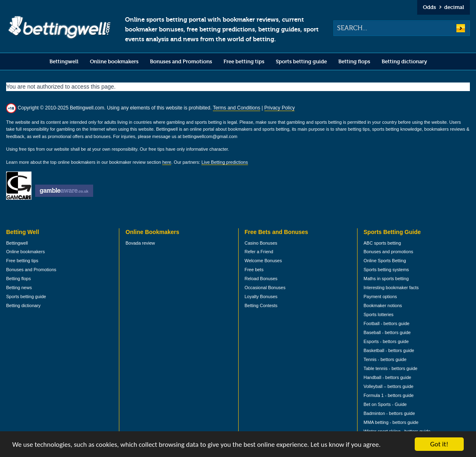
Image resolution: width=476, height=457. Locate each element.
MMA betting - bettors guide (391, 422)
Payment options (380, 296)
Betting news (19, 288)
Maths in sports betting (386, 279)
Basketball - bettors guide (389, 350)
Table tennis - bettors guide (391, 368)
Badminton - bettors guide (389, 413)
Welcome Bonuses (263, 261)
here (167, 162)
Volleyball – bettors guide (389, 386)
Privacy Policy (280, 108)
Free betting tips (244, 61)
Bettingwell (64, 61)
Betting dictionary (404, 61)
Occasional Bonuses (265, 288)
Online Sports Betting (385, 261)
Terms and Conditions (237, 108)
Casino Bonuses (261, 243)
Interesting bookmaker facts (391, 288)
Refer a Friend (259, 252)
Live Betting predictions (225, 162)
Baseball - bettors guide (387, 332)
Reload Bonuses (261, 279)
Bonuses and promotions (389, 252)
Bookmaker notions (383, 305)
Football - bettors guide (387, 323)
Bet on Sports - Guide (385, 404)
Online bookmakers (114, 61)
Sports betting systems (386, 270)
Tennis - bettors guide (385, 359)
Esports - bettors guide (386, 341)
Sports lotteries (379, 314)
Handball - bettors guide (388, 377)
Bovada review (140, 243)
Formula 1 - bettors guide (389, 395)
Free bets (254, 270)
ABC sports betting (382, 243)
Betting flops (354, 61)
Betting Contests (261, 305)
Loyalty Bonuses (261, 296)
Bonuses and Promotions (181, 61)
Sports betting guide (301, 61)
